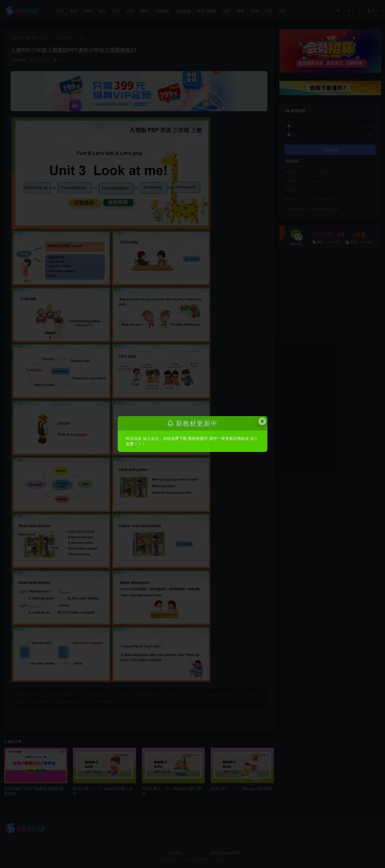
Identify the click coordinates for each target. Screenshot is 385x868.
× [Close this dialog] (262, 421)
